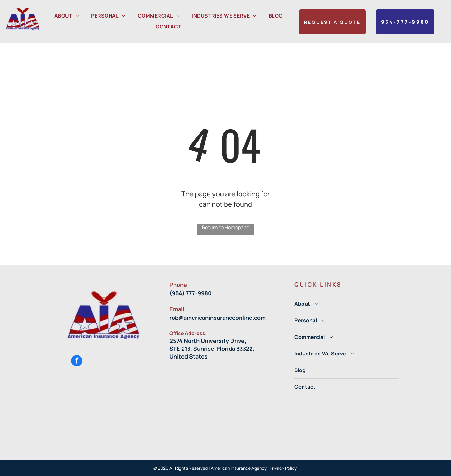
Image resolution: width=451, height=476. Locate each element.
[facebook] (77, 362)
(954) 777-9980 (191, 293)
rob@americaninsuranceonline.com (218, 318)
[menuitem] (67, 16)
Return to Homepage (226, 227)
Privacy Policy (284, 468)
